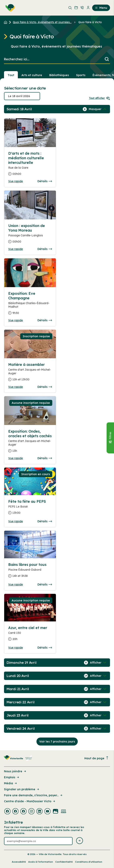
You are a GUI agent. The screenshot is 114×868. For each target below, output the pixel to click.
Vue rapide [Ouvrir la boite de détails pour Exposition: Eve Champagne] (16, 320)
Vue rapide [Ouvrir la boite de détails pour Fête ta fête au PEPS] (16, 521)
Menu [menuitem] (101, 8)
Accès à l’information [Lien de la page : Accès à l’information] (41, 862)
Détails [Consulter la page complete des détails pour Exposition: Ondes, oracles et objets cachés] (45, 458)
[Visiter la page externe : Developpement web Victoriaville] (64, 812)
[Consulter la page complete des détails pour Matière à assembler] (30, 374)
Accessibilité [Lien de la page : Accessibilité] (19, 862)
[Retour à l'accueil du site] (7, 22)
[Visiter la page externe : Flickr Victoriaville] (55, 812)
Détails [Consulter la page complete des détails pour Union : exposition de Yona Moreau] (45, 249)
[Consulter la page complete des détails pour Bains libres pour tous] (30, 572)
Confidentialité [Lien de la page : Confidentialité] (64, 862)
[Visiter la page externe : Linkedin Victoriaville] (39, 812)
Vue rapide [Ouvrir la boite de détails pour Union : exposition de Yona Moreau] (16, 249)
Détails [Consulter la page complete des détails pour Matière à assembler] (45, 387)
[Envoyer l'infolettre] (80, 841)
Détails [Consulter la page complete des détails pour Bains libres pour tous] (45, 584)
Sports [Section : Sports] (81, 75)
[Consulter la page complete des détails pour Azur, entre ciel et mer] (30, 635)
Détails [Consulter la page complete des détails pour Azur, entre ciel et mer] (45, 648)
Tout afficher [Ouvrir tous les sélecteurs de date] (99, 98)
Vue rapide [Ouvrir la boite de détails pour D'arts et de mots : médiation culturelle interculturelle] (16, 181)
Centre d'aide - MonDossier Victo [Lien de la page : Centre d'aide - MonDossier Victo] (30, 801)
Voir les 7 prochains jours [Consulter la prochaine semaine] (57, 742)
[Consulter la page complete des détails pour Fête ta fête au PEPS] (30, 509)
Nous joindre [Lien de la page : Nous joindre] (15, 771)
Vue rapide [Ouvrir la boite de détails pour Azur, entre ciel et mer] (16, 648)
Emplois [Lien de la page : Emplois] (12, 777)
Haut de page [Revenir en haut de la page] (97, 758)
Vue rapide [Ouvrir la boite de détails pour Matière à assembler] (16, 387)
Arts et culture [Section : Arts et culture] (32, 75)
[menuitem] (9, 8)
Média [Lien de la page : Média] (11, 783)
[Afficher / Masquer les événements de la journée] (98, 109)
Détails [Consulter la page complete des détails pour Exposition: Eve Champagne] (45, 320)
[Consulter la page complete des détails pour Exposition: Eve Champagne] (30, 305)
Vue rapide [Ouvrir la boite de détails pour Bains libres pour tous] (16, 584)
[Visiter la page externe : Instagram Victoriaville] (31, 812)
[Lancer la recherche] (107, 59)
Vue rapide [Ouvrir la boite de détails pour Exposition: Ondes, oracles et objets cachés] (16, 458)
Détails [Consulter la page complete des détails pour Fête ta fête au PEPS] (45, 521)
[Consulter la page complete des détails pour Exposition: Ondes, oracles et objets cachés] (30, 443)
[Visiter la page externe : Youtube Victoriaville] (47, 812)
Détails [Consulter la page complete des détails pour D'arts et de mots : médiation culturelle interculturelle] (45, 181)
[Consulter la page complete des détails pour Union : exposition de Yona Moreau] (30, 235)
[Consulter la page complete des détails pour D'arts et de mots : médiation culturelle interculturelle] (30, 165)
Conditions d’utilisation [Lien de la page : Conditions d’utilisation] (89, 862)
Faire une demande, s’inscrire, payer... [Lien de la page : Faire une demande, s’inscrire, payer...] (33, 795)
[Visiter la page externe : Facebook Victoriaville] (7, 812)
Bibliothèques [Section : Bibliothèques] (59, 75)
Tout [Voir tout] (11, 75)
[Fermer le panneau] (110, 438)
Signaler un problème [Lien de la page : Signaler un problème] (22, 789)
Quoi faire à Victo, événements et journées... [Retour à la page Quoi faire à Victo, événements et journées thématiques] (42, 22)
